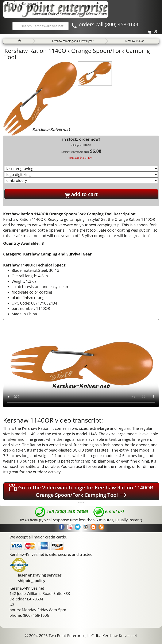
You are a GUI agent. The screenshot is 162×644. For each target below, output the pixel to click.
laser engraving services (40, 575)
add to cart (81, 194)
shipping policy (32, 581)
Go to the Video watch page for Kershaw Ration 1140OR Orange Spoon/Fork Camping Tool (81, 491)
